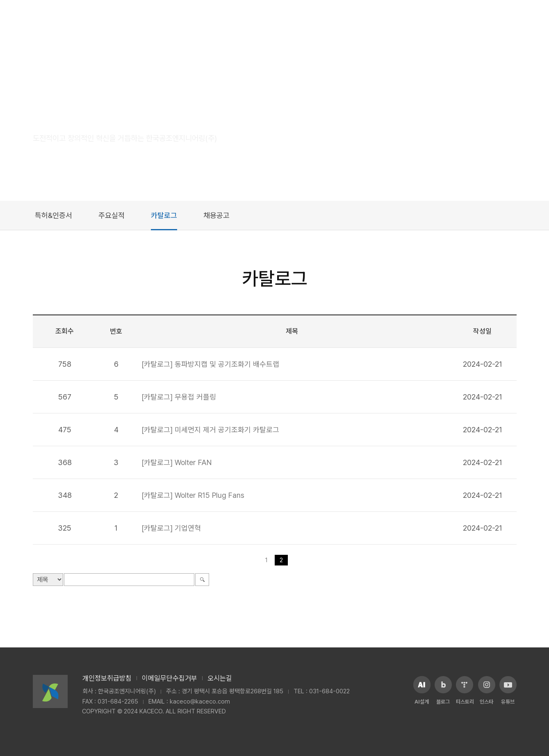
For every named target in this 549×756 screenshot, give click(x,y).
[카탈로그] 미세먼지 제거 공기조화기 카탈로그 (210, 430)
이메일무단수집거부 (170, 678)
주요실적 (112, 215)
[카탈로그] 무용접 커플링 (179, 397)
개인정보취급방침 (107, 678)
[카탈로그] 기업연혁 (171, 528)
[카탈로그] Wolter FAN (177, 462)
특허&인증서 (54, 215)
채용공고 (216, 215)
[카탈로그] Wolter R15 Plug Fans (193, 495)
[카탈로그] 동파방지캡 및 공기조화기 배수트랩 (210, 364)
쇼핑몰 (410, 20)
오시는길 (220, 678)
